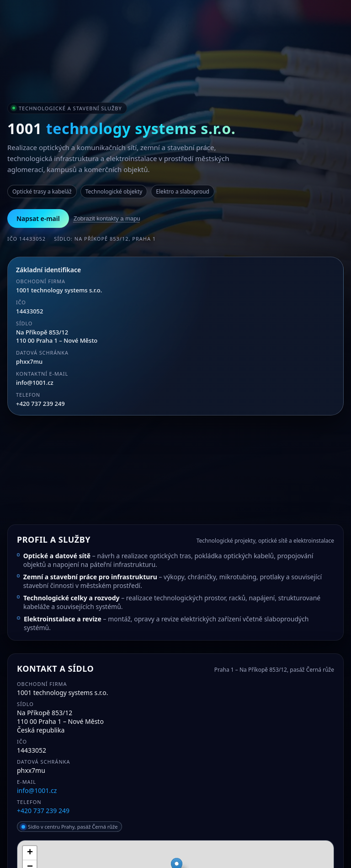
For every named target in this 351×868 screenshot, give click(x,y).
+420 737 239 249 (40, 404)
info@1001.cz (35, 383)
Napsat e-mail (38, 218)
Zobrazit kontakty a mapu (107, 218)
